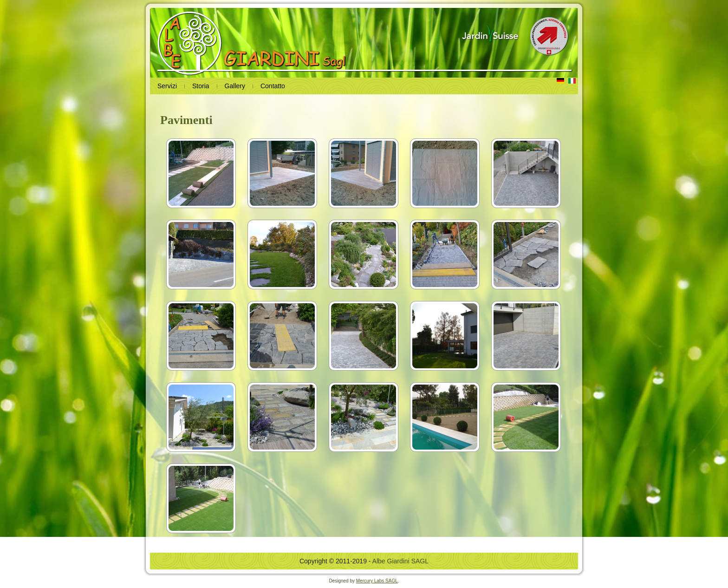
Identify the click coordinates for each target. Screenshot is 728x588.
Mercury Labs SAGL (377, 581)
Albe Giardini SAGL (400, 561)
